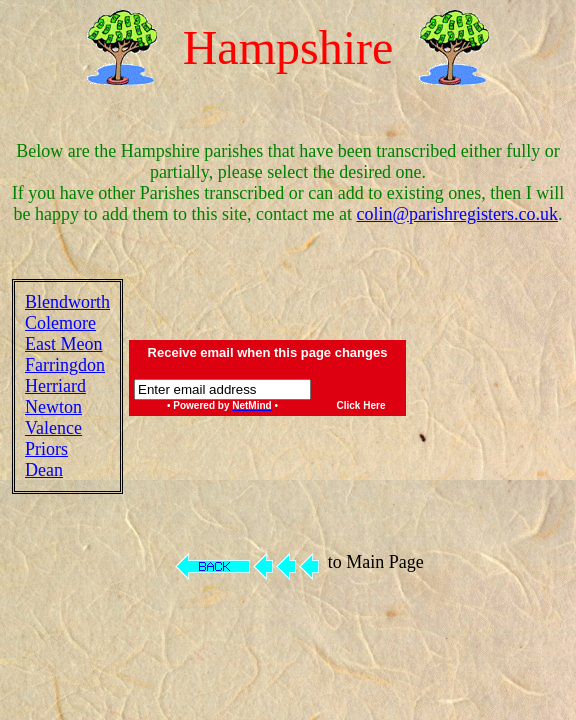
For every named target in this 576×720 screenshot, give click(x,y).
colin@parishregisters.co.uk (457, 214)
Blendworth (67, 302)
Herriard (55, 386)
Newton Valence (53, 417)
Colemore (60, 323)
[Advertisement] (494, 386)
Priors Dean (46, 459)
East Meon (63, 344)
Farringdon (65, 365)
